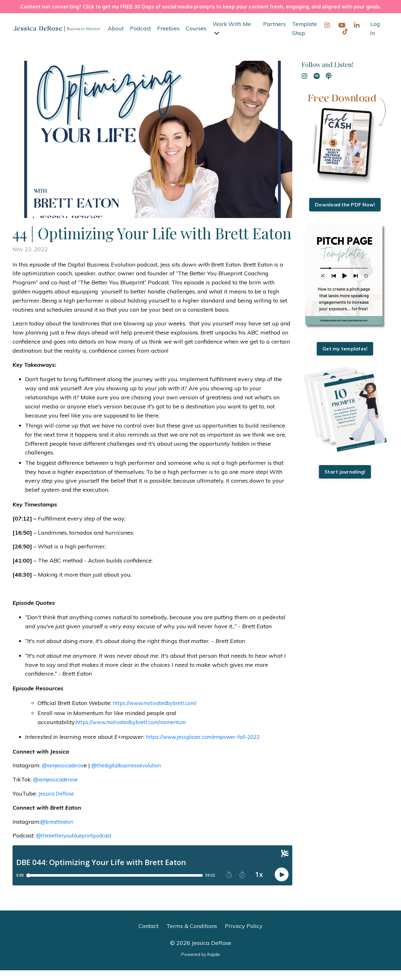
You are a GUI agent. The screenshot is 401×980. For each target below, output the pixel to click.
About (116, 38)
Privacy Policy (244, 936)
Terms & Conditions (192, 936)
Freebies (168, 38)
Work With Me (232, 38)
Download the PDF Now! (345, 215)
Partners (274, 34)
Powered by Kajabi (201, 964)
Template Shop (304, 38)
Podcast (141, 38)
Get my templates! (345, 359)
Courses (196, 38)
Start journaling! (345, 483)
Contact (148, 936)
